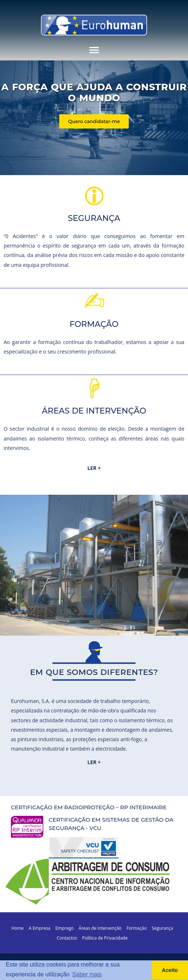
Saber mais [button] (87, 974)
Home (17, 928)
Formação (137, 928)
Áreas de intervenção (100, 928)
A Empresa (40, 928)
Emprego (65, 928)
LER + (94, 468)
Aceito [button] (170, 970)
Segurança (162, 928)
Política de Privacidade (105, 938)
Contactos (67, 938)
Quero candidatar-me (94, 121)
